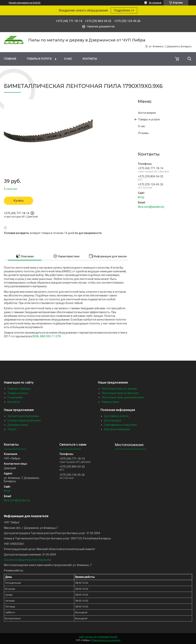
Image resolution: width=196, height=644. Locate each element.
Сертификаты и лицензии (120, 425)
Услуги (12, 429)
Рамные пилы (110, 402)
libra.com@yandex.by (151, 207)
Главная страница (19, 389)
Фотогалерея (147, 113)
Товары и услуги (39, 59)
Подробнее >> (124, 10)
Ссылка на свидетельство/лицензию (28, 560)
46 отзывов (155, 3)
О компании (15, 397)
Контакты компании (117, 429)
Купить (19, 201)
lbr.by (141, 197)
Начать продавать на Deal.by (25, 3)
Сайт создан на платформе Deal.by (98, 637)
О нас (68, 59)
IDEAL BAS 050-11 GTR (47, 336)
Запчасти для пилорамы (23, 416)
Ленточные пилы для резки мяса (123, 397)
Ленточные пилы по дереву (119, 389)
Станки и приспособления (24, 421)
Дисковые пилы (18, 425)
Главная (10, 59)
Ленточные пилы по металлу (120, 393)
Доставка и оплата (116, 416)
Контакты (90, 59)
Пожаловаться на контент (106, 640)
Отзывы (143, 133)
